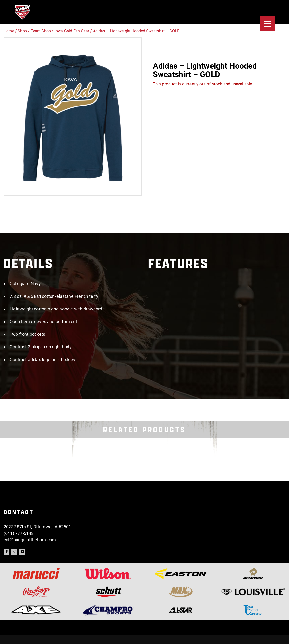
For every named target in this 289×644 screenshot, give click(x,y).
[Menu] (267, 23)
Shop (22, 31)
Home (9, 31)
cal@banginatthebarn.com (30, 540)
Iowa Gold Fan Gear (72, 31)
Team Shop (41, 31)
